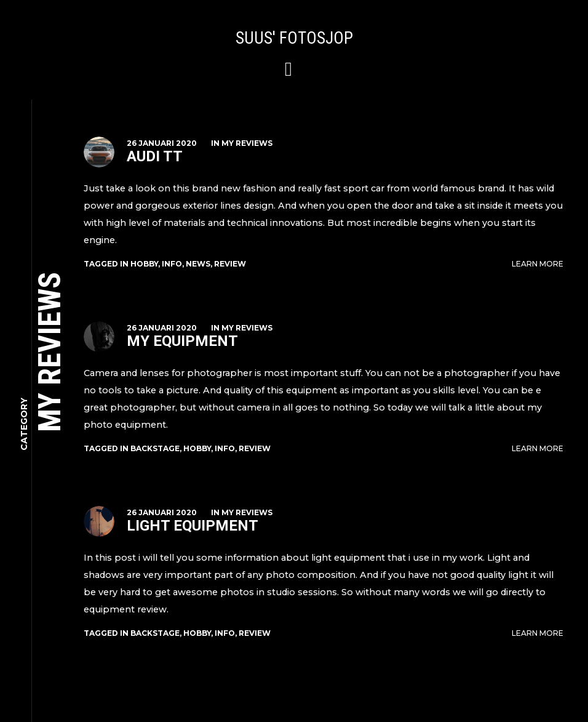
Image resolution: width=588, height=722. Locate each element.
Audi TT (155, 156)
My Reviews (247, 143)
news (198, 264)
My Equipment (182, 341)
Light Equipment (193, 526)
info (172, 264)
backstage (155, 448)
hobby (144, 264)
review (230, 264)
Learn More (538, 264)
